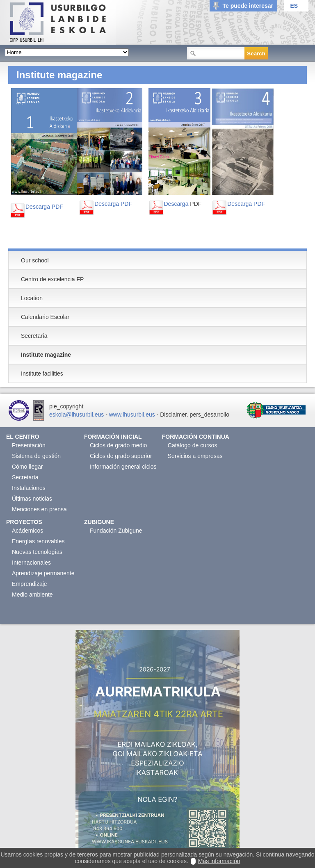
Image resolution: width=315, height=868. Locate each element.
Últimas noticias (32, 499)
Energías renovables (38, 541)
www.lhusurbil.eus (132, 415)
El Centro (23, 437)
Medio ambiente (32, 595)
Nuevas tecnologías (37, 552)
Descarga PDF (44, 207)
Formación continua (196, 437)
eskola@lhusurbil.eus (76, 415)
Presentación (29, 445)
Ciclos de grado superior (121, 456)
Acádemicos (27, 531)
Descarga (176, 204)
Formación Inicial (113, 437)
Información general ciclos (123, 467)
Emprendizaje (30, 584)
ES (294, 6)
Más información (219, 861)
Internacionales (31, 563)
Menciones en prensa (39, 509)
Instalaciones (29, 488)
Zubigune (99, 522)
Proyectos (24, 522)
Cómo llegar (27, 467)
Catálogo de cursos (193, 445)
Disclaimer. (174, 415)
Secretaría (25, 477)
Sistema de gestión (36, 456)
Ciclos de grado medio (118, 445)
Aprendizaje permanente (43, 573)
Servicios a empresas (195, 456)
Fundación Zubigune (116, 531)
